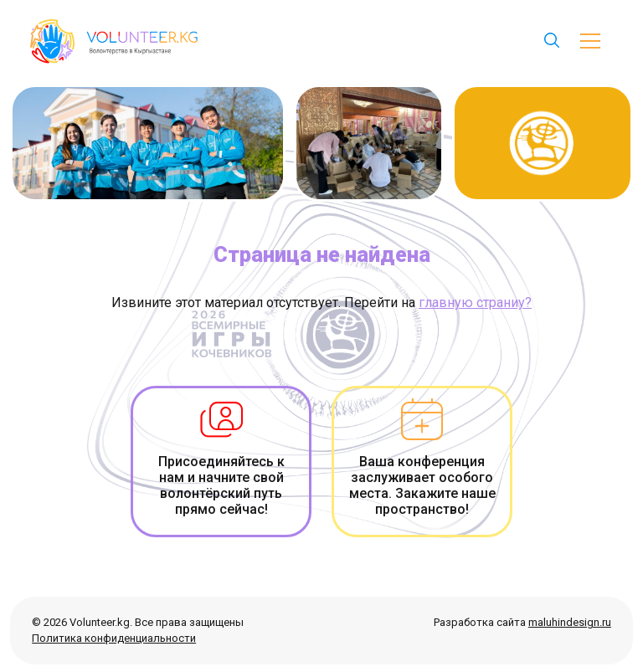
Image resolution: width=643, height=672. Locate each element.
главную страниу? (475, 303)
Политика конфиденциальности (114, 638)
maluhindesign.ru (570, 622)
